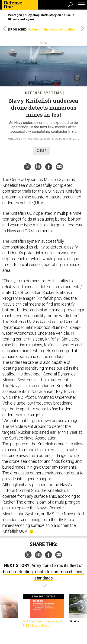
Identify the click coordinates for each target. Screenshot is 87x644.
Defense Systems (44, 93)
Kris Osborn (17, 139)
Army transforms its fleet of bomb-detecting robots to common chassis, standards (44, 572)
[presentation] (4, 611)
